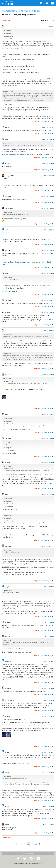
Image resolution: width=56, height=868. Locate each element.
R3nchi (7, 825)
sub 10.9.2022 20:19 (48, 27)
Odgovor (37, 121)
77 (28, 844)
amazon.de (27, 652)
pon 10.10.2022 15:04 (48, 230)
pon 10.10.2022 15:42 (48, 273)
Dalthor (7, 637)
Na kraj (52, 20)
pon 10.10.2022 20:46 (48, 495)
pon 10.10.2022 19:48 (48, 462)
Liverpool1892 (9, 176)
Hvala (44, 121)
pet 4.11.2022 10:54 (49, 622)
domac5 (7, 717)
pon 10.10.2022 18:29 (48, 331)
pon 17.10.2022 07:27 (48, 546)
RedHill (7, 752)
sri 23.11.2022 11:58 (48, 700)
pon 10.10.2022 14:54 (48, 196)
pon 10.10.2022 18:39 (48, 375)
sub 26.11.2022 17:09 (48, 773)
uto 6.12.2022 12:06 (49, 825)
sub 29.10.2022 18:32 (48, 587)
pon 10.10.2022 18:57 (48, 415)
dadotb (7, 622)
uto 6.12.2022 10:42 (49, 806)
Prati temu (45, 20)
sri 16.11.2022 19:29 (48, 661)
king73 (7, 587)
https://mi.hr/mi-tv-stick (10, 233)
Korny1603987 (9, 700)
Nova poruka (6, 20)
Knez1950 (8, 688)
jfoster (7, 127)
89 (36, 844)
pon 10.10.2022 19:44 (48, 438)
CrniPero (8, 300)
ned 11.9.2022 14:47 (48, 164)
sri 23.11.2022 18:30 (48, 717)
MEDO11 (7, 773)
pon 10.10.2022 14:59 (48, 209)
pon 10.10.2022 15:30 (48, 251)
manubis (8, 661)
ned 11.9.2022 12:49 (48, 139)
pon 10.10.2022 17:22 (48, 300)
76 (25, 844)
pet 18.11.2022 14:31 (48, 688)
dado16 (7, 312)
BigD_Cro (8, 196)
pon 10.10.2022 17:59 (48, 312)
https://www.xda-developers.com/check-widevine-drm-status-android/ (26, 155)
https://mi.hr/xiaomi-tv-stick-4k (12, 291)
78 (31, 844)
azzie (7, 251)
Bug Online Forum (9, 3)
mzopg (7, 27)
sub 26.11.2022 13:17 (48, 752)
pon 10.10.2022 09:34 (48, 176)
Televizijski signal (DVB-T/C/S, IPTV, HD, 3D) (21, 11)
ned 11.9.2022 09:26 (48, 127)
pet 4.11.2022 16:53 (49, 637)
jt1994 (7, 806)
